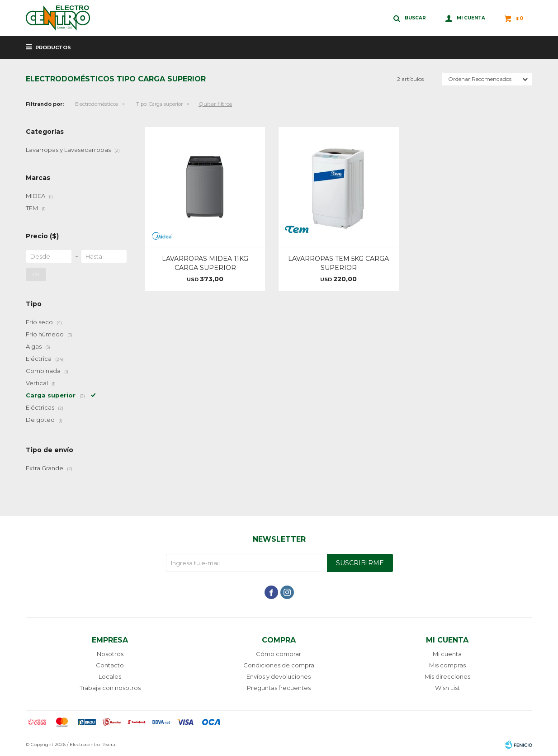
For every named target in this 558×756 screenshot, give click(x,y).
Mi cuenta (447, 654)
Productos (53, 47)
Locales (110, 676)
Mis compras (447, 665)
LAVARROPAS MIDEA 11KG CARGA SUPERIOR (205, 263)
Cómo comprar (279, 654)
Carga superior (159, 104)
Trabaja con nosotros (110, 688)
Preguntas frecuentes (279, 688)
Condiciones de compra (279, 665)
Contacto (110, 665)
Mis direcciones (447, 676)
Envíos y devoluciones (279, 676)
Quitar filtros (215, 104)
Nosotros (110, 654)
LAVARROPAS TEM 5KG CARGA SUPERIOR (338, 263)
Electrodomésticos (97, 104)
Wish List (447, 688)
